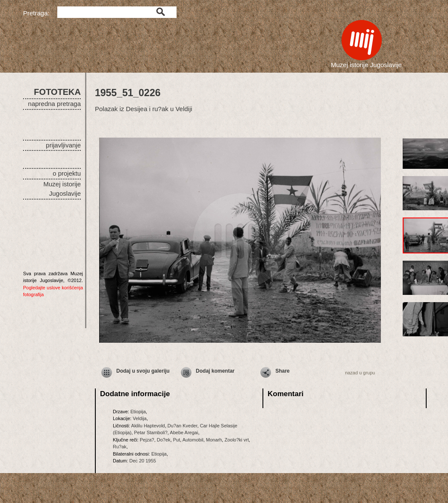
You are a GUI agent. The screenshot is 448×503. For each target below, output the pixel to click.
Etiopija (138, 412)
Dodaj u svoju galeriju (143, 371)
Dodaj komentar (215, 371)
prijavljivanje (63, 145)
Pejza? (147, 440)
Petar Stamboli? (151, 432)
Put (177, 440)
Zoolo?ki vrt (237, 440)
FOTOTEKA (57, 92)
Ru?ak (120, 447)
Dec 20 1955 (143, 461)
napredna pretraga (55, 104)
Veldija (139, 418)
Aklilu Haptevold (148, 426)
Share (282, 371)
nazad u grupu (360, 373)
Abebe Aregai (184, 432)
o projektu (67, 173)
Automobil (193, 440)
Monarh (214, 440)
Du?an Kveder (183, 426)
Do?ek (164, 440)
